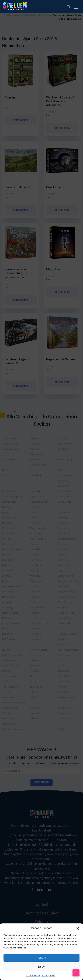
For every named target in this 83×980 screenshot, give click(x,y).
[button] (78, 940)
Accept (42, 970)
